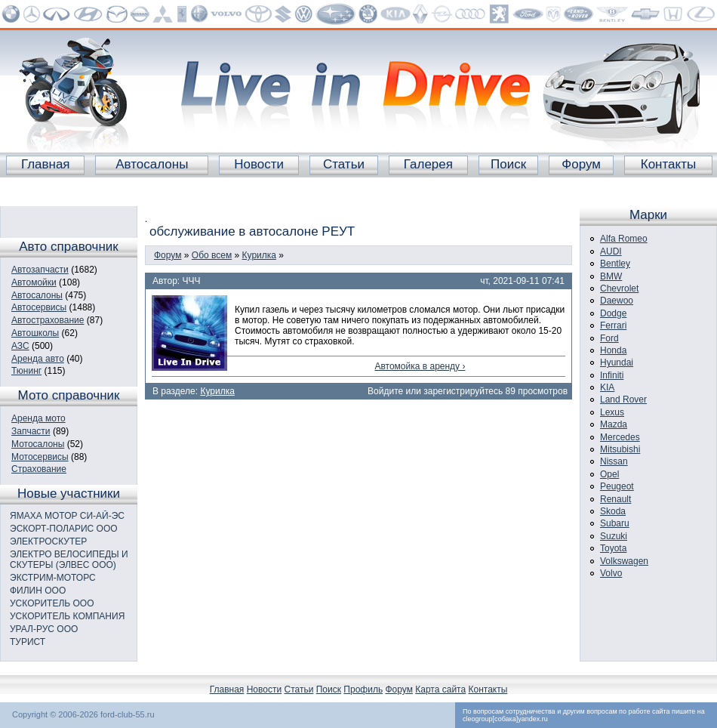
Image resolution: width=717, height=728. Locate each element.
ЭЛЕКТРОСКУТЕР (48, 541)
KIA (607, 387)
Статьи (344, 164)
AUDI (611, 251)
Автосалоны (152, 164)
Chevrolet (619, 288)
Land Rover (623, 399)
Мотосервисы (40, 457)
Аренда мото (38, 418)
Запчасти (31, 431)
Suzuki (614, 536)
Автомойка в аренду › (420, 366)
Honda (613, 350)
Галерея (428, 164)
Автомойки (34, 282)
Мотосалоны (38, 444)
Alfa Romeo (624, 239)
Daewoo (617, 301)
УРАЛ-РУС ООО (44, 629)
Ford (609, 338)
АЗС (20, 346)
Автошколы (35, 333)
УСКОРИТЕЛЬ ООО (52, 603)
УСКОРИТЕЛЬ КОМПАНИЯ (67, 616)
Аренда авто (38, 359)
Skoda (613, 511)
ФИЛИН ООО (38, 591)
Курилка (259, 255)
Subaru (615, 523)
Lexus (612, 412)
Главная (46, 164)
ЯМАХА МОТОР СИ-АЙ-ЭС (67, 516)
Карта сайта (440, 689)
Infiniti (612, 375)
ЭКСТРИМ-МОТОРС (53, 578)
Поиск (508, 164)
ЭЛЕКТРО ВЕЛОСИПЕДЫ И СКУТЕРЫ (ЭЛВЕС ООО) (69, 560)
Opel (609, 474)
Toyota (613, 548)
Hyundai (617, 362)
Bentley (615, 264)
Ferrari (613, 325)
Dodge (613, 313)
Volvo (611, 573)
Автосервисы (39, 307)
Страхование (39, 469)
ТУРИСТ (28, 642)
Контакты (668, 164)
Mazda (614, 424)
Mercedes (620, 437)
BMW (611, 276)
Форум (581, 164)
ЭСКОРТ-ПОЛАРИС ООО (64, 529)
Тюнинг (26, 371)
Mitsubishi (620, 449)
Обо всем (212, 255)
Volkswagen (624, 561)
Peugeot (617, 486)
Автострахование (48, 320)
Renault (615, 499)
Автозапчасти (40, 270)
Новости (259, 164)
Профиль (363, 689)
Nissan (614, 461)
